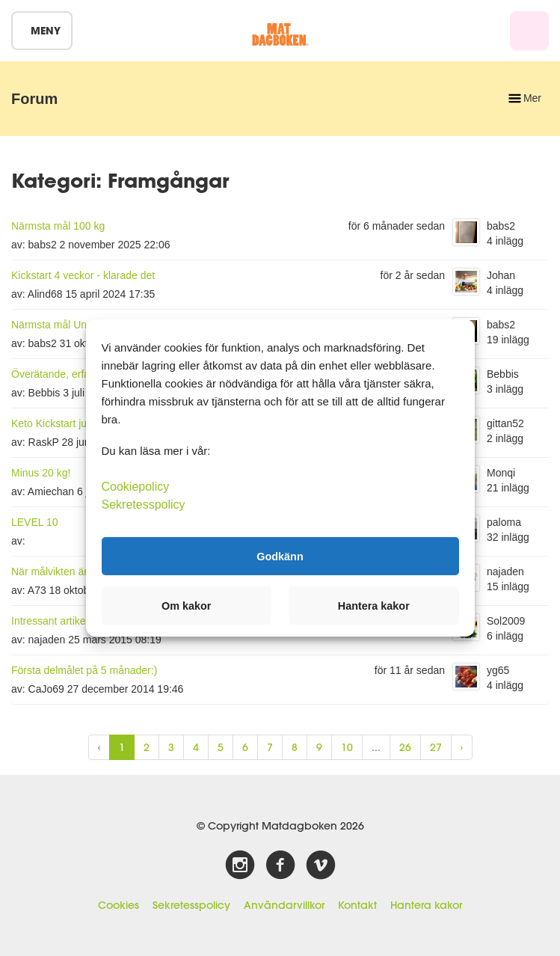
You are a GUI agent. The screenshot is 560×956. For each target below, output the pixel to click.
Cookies (119, 905)
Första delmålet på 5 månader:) (84, 670)
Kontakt (357, 905)
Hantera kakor (426, 905)
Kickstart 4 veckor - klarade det (83, 275)
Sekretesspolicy (191, 905)
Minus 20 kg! (41, 473)
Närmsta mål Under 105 (67, 325)
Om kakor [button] (186, 606)
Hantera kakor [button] (374, 606)
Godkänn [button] (280, 556)
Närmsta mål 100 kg (58, 226)
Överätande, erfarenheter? (73, 374)
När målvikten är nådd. (64, 572)
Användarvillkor (284, 905)
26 (405, 747)
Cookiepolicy (136, 487)
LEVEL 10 (35, 522)
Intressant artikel (50, 621)
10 (347, 747)
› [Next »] (462, 747)
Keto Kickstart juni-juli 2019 (74, 423)
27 (436, 747)
